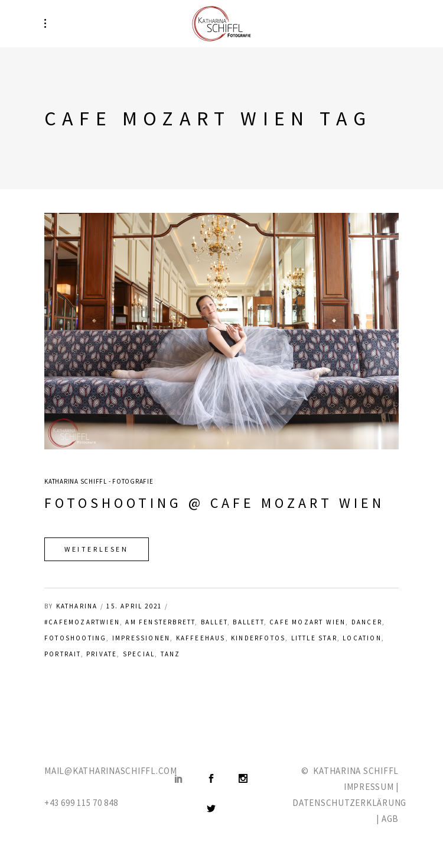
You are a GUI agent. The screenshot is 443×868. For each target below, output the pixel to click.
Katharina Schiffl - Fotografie (99, 481)
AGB (390, 819)
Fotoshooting (75, 638)
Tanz (171, 654)
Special (139, 654)
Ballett (248, 622)
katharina (77, 606)
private (102, 654)
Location (362, 638)
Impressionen (141, 638)
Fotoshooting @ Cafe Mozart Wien (214, 503)
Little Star (314, 638)
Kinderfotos (258, 638)
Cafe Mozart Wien (307, 622)
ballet (214, 622)
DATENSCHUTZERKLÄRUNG (349, 803)
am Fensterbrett (160, 622)
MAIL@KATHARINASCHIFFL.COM (111, 771)
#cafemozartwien (82, 622)
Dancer (367, 622)
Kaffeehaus (201, 638)
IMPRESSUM (369, 787)
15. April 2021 (134, 606)
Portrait (63, 654)
